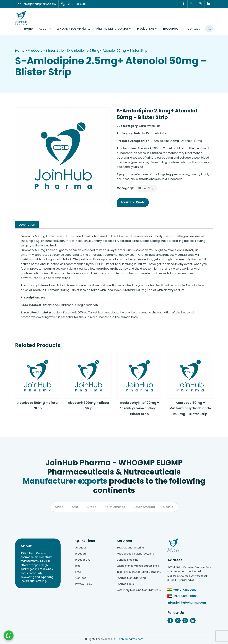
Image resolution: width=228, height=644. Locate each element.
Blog (78, 566)
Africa (59, 507)
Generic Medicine (128, 560)
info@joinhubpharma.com (187, 603)
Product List (146, 29)
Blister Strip (55, 51)
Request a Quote (133, 202)
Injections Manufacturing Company (139, 572)
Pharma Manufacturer (112, 29)
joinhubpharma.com (131, 639)
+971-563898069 (185, 596)
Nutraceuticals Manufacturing (135, 554)
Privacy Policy (84, 584)
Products (35, 51)
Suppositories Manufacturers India (138, 566)
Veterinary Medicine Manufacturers (139, 590)
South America (144, 507)
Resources (171, 29)
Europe (91, 507)
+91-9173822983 (185, 590)
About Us (81, 548)
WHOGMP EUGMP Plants (73, 29)
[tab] (27, 225)
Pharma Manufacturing (131, 578)
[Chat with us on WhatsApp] (9, 635)
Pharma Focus (126, 584)
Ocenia (169, 507)
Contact (194, 29)
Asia (75, 507)
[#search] (209, 29)
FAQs (78, 572)
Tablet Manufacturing (130, 548)
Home (28, 29)
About (43, 29)
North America (115, 507)
